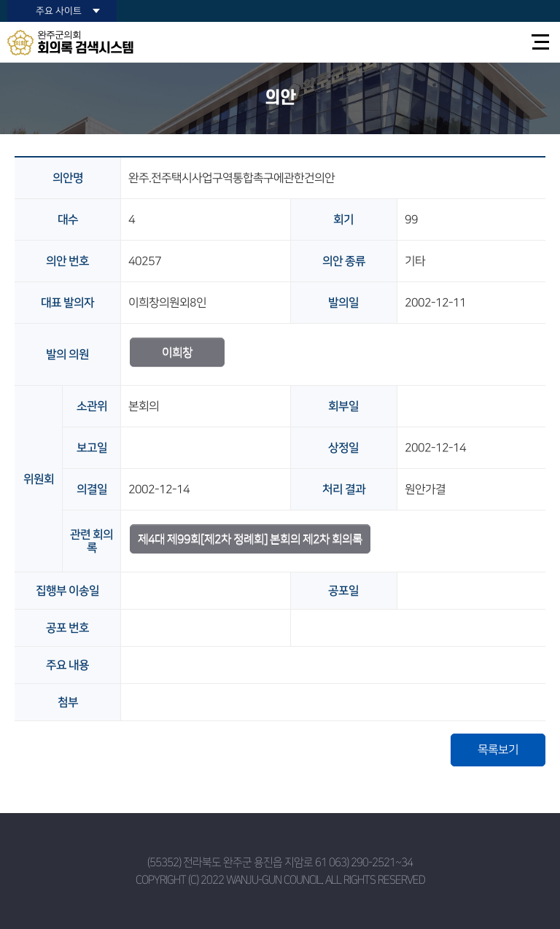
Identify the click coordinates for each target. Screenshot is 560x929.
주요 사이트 (59, 11)
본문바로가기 (0, 0)
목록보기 (498, 750)
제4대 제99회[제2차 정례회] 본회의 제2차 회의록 (250, 539)
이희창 (177, 352)
